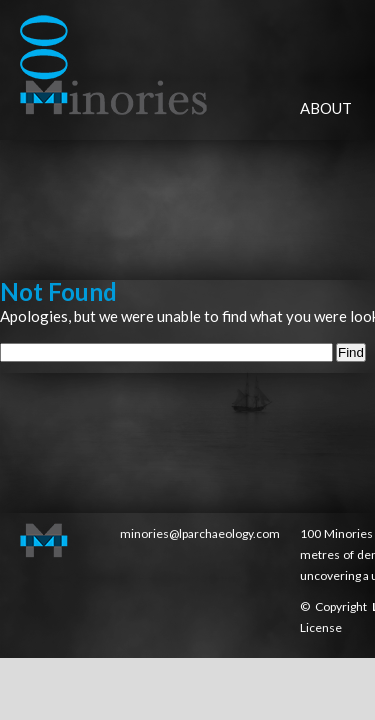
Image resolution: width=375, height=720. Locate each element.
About (326, 108)
